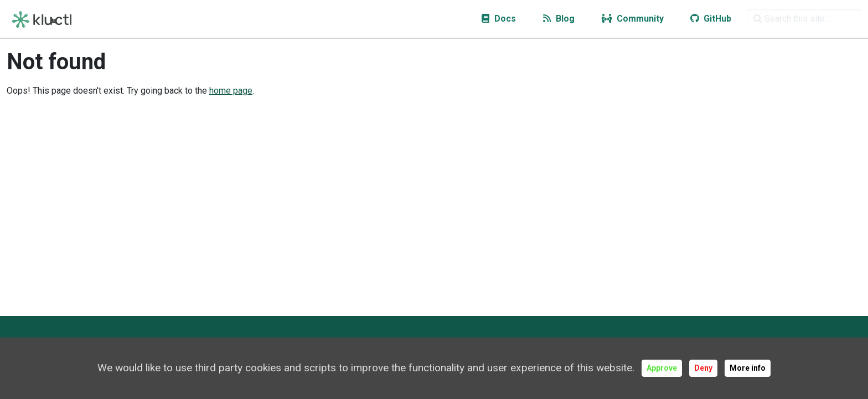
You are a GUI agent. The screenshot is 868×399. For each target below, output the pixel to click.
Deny (703, 368)
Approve (662, 368)
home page (231, 91)
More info (748, 368)
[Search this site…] (804, 19)
